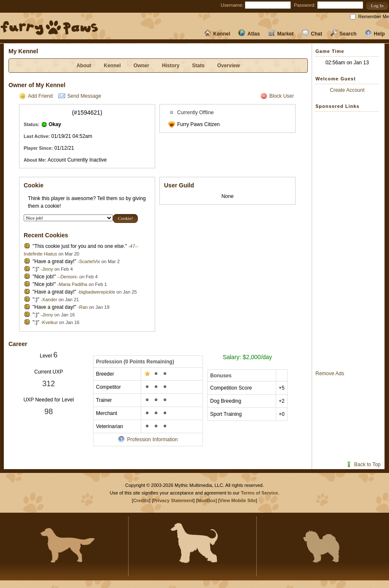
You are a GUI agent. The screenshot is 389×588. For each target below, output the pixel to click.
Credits (141, 500)
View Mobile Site (238, 500)
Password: (305, 5)
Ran (83, 307)
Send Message (80, 96)
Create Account (347, 90)
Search (344, 34)
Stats (198, 66)
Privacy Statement (173, 500)
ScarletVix (89, 261)
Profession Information (148, 440)
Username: (232, 5)
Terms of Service (260, 493)
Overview (229, 66)
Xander (50, 299)
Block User (277, 96)
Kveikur (50, 322)
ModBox (207, 500)
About (84, 66)
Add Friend (36, 96)
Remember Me (374, 16)
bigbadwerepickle (97, 292)
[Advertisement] (349, 241)
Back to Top (363, 464)
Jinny (48, 269)
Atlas (249, 34)
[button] (377, 6)
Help (375, 34)
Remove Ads (330, 374)
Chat (312, 34)
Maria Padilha (73, 284)
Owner (141, 66)
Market (281, 34)
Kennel (217, 34)
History (171, 66)
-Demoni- (68, 277)
